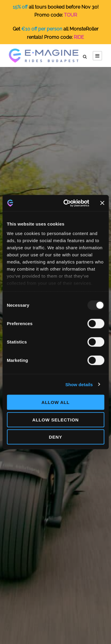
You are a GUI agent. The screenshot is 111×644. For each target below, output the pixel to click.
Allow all (55, 402)
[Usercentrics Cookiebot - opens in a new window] (66, 203)
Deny (55, 437)
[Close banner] (102, 203)
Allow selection (55, 420)
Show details (79, 384)
